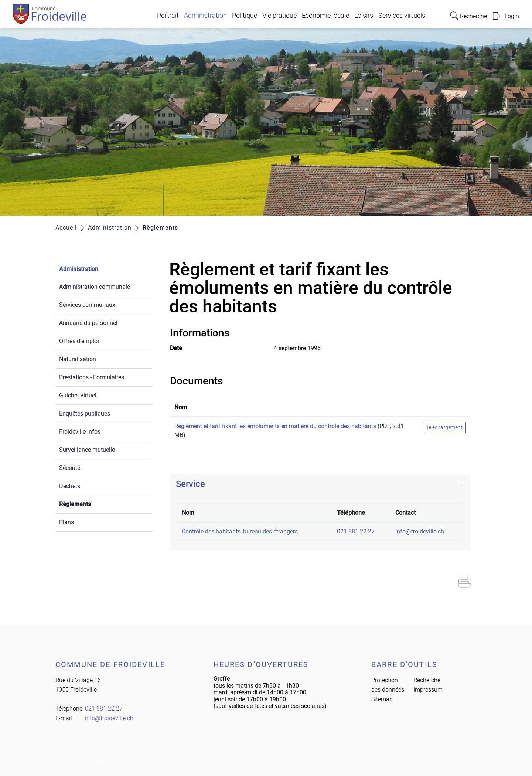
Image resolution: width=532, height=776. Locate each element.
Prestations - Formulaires (92, 377)
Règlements (93, 503)
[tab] (320, 484)
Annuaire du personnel (88, 323)
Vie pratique (279, 16)
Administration (205, 16)
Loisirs (364, 16)
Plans (66, 522)
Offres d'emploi (79, 341)
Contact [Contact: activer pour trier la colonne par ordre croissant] (405, 513)
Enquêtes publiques (85, 414)
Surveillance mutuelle (87, 450)
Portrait (168, 16)
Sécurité (70, 468)
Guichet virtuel (78, 395)
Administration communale (95, 287)
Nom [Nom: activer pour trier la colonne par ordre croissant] (181, 407)
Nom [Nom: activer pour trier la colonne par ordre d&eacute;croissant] (188, 513)
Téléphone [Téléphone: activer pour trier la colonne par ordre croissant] (351, 513)
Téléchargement (444, 427)
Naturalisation (78, 359)
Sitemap (382, 699)
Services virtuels (402, 16)
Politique (245, 16)
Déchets (70, 486)
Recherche (427, 680)
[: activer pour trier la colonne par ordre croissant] (444, 408)
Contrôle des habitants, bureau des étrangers (240, 531)
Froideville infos (80, 432)
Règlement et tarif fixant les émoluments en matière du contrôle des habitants (275, 426)
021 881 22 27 (356, 531)
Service (190, 484)
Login (512, 16)
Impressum (428, 690)
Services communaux (87, 305)
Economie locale (325, 16)
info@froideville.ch (420, 531)
